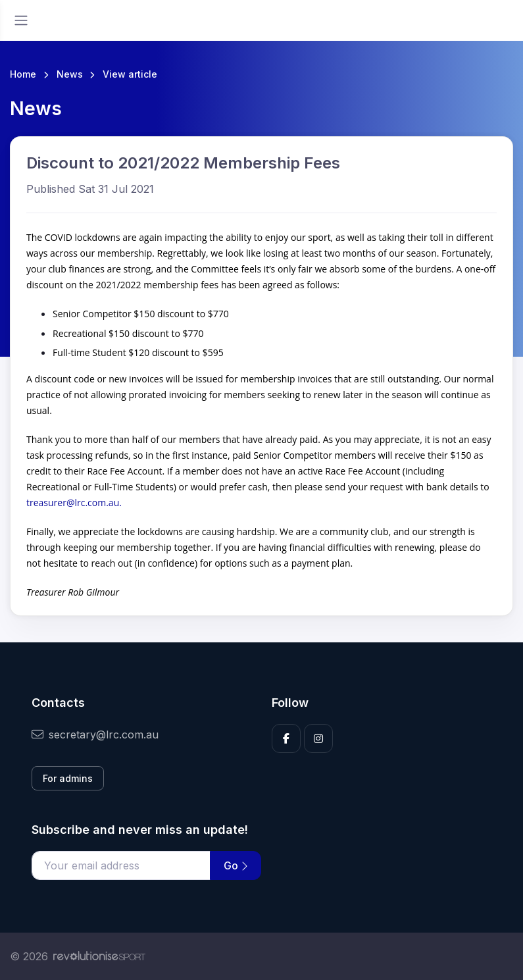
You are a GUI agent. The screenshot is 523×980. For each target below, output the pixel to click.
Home (23, 74)
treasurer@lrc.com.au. (74, 503)
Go (236, 865)
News (70, 74)
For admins (68, 778)
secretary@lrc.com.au (95, 735)
